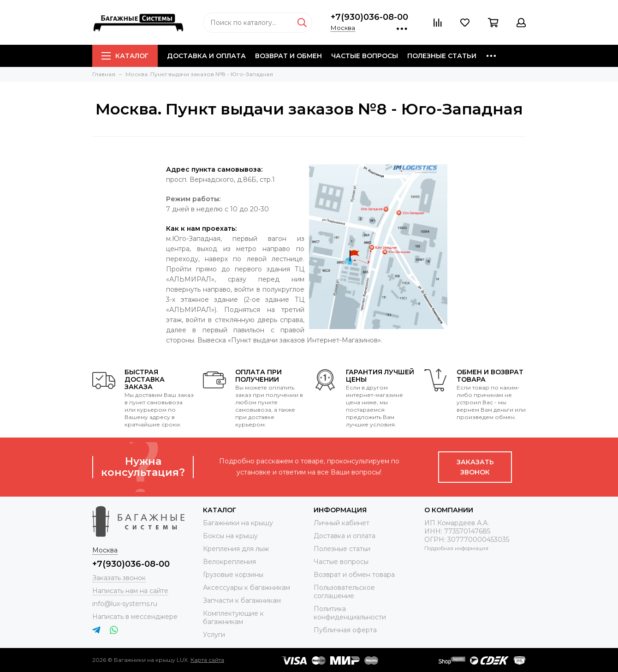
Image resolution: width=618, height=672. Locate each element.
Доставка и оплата (206, 56)
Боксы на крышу (230, 536)
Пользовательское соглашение (344, 592)
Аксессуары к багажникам (247, 588)
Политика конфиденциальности (350, 613)
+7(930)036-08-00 (369, 17)
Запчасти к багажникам (242, 600)
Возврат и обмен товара (354, 575)
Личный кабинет (342, 523)
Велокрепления (229, 562)
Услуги (214, 635)
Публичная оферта (345, 630)
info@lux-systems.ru (125, 604)
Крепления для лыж (236, 549)
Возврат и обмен (288, 56)
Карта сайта (207, 660)
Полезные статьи (442, 56)
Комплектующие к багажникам (233, 618)
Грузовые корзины (233, 575)
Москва (343, 28)
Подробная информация (456, 548)
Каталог (125, 56)
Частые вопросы (365, 56)
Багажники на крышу (238, 523)
